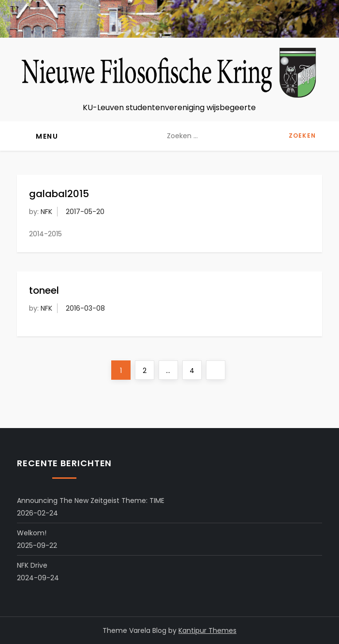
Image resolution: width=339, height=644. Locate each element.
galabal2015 (59, 194)
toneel (44, 290)
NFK (46, 212)
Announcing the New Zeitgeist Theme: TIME (91, 501)
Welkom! (32, 533)
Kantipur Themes (207, 630)
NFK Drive (32, 565)
